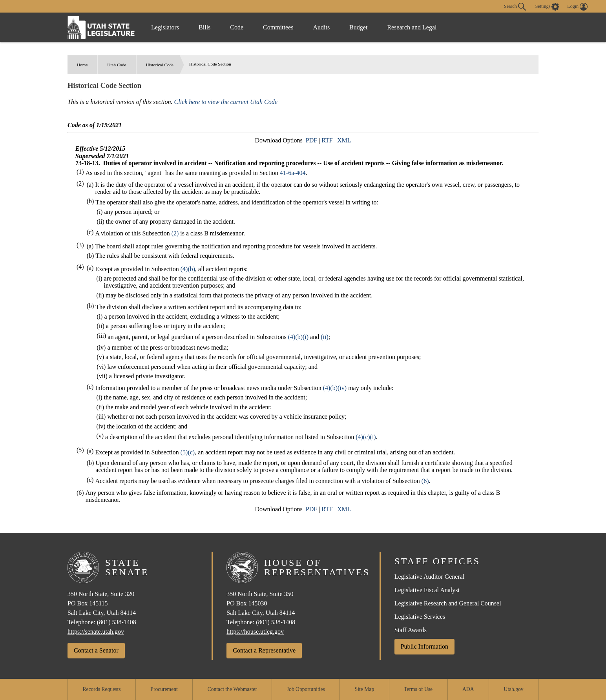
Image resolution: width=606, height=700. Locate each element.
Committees (278, 27)
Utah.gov (513, 689)
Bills (204, 27)
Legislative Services (420, 617)
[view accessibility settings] (548, 7)
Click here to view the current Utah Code (226, 102)
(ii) (325, 337)
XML (344, 140)
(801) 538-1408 (117, 622)
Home (82, 65)
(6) (425, 481)
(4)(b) (188, 269)
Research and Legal (412, 27)
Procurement (164, 689)
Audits (321, 27)
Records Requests (101, 689)
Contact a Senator (96, 650)
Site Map (364, 689)
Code (237, 27)
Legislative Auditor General (430, 577)
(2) (175, 233)
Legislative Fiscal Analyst (427, 590)
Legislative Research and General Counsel (448, 603)
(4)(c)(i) (366, 437)
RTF (327, 140)
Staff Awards (411, 630)
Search (515, 7)
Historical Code (160, 65)
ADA (468, 689)
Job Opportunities (306, 689)
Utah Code (117, 65)
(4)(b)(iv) (335, 388)
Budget (358, 27)
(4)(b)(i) (298, 337)
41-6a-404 (293, 173)
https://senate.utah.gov (96, 632)
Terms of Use (418, 689)
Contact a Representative (264, 650)
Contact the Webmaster (232, 689)
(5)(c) (188, 452)
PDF (311, 140)
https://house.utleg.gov (255, 632)
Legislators (165, 27)
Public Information (424, 646)
